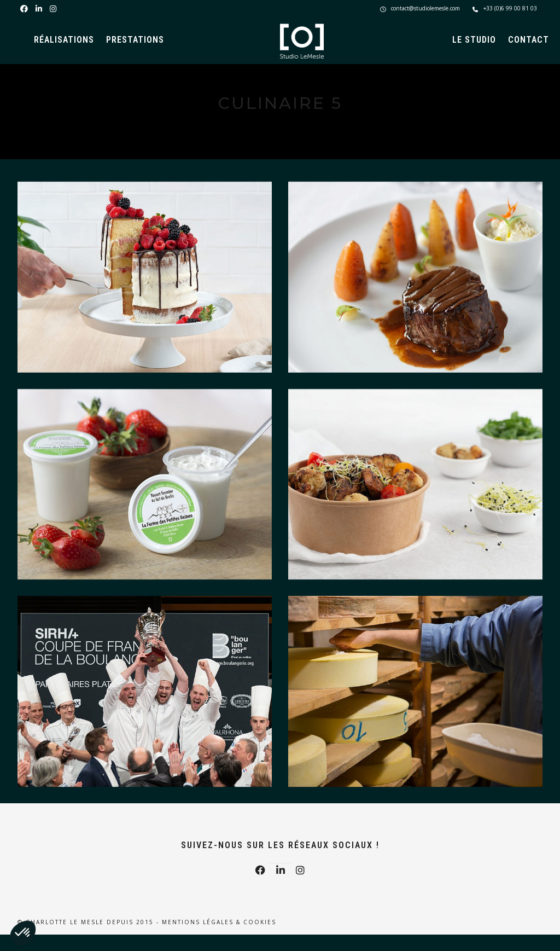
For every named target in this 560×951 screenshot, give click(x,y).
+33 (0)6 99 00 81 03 (505, 8)
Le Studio (474, 40)
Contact (529, 40)
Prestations (135, 40)
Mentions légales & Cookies (219, 922)
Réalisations (64, 40)
